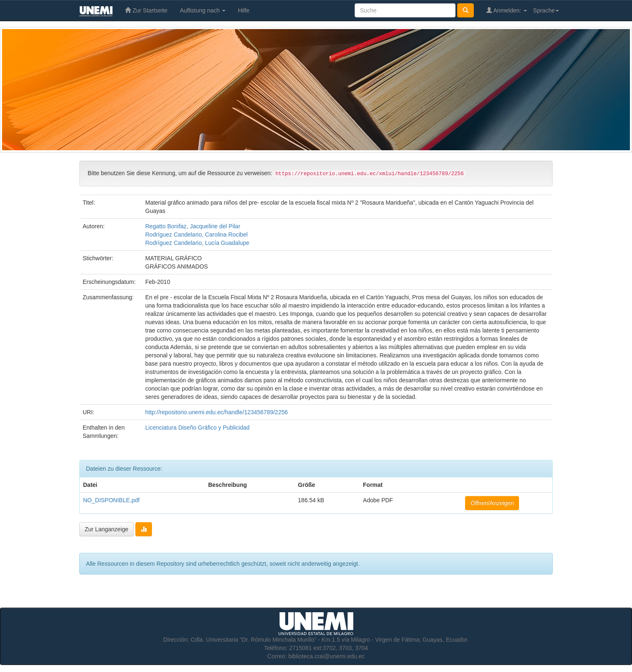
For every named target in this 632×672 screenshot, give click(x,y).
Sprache (546, 10)
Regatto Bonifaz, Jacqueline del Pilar (193, 226)
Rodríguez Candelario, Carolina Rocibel (197, 235)
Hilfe (244, 10)
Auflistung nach (203, 10)
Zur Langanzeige (107, 529)
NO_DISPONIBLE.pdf (111, 500)
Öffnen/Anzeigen (492, 503)
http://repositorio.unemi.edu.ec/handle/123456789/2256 (217, 412)
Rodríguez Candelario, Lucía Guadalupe (197, 243)
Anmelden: (507, 10)
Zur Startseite (146, 10)
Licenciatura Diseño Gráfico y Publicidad (197, 428)
